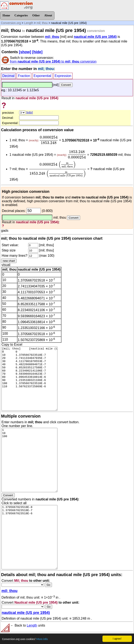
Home (6, 15)
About (48, 15)
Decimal (8, 76)
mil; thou (42, 23)
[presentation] (49, 140)
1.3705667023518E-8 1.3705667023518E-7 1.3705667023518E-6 (29, 537)
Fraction (24, 76)
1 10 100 (29, 460)
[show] (25, 52)
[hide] (37, 52)
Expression (63, 76)
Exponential (42, 76)
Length (29, 23)
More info (42, 639)
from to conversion (53, 61)
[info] (29, 112)
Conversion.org (11, 23)
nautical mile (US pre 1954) (95, 37)
